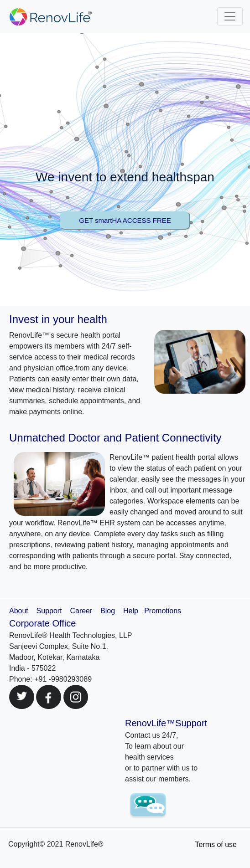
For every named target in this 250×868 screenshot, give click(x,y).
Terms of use (216, 845)
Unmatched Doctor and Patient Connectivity (115, 438)
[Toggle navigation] (230, 16)
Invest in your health (58, 319)
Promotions (163, 611)
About (19, 611)
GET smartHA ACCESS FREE (125, 220)
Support (50, 611)
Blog (108, 611)
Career (81, 611)
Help (131, 611)
